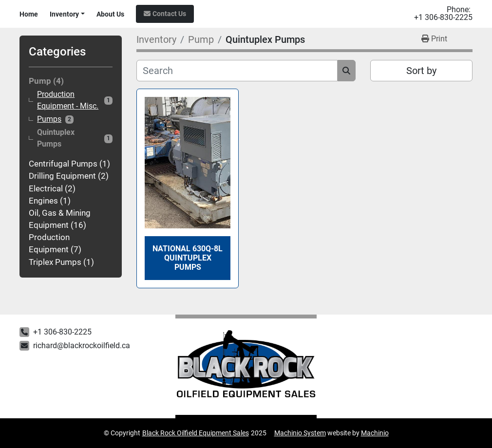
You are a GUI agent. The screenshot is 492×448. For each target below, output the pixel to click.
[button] (67, 14)
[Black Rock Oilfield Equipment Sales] (246, 367)
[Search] (237, 71)
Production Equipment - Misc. (68, 100)
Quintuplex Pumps (56, 138)
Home (29, 14)
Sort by (421, 71)
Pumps (49, 119)
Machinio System (300, 433)
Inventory (64, 14)
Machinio (375, 433)
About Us (110, 14)
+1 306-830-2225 (443, 18)
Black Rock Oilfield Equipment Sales (196, 433)
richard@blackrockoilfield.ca (82, 345)
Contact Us (169, 14)
